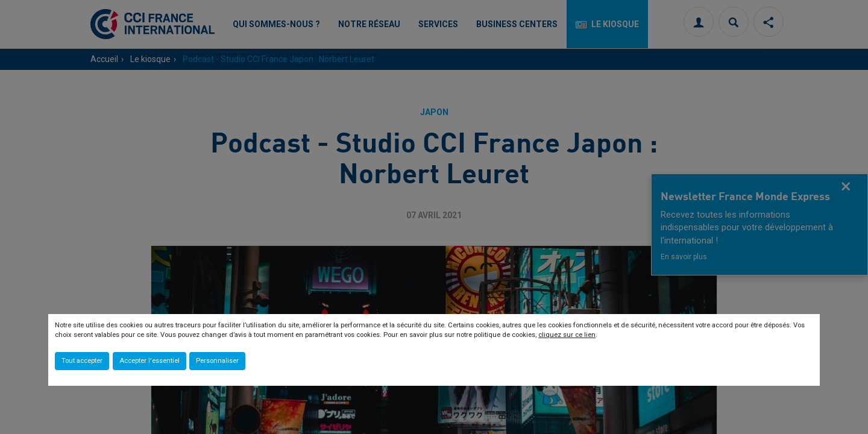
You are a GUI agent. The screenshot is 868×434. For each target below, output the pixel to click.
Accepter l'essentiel (149, 361)
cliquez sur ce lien (567, 335)
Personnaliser (217, 361)
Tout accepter (82, 361)
